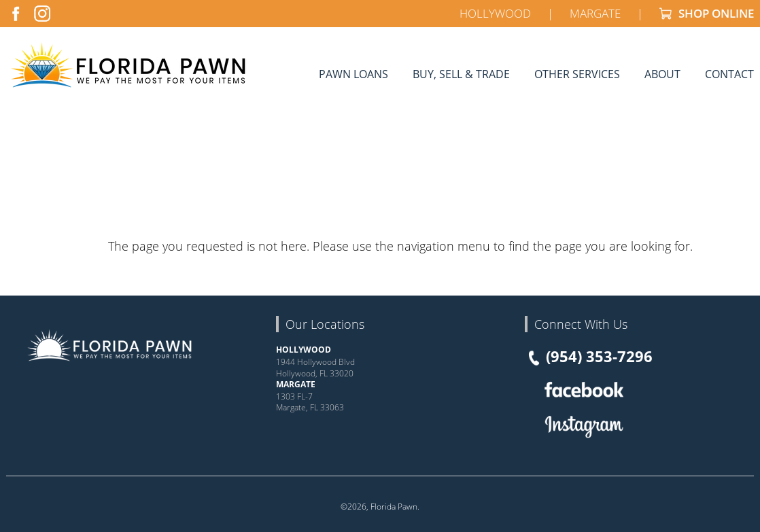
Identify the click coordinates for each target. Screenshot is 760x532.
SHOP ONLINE (707, 13)
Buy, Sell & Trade (461, 74)
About (662, 74)
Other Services (577, 74)
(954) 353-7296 (589, 357)
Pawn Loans (353, 74)
